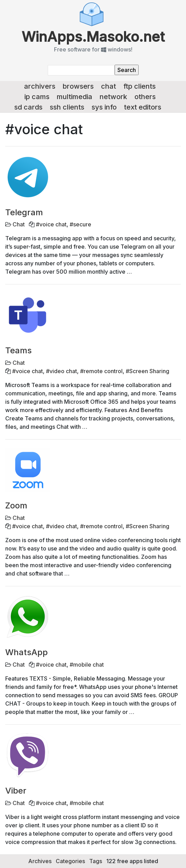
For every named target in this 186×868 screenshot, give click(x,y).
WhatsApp (26, 652)
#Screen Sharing (148, 371)
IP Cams (37, 97)
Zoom (16, 505)
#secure (80, 224)
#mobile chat (87, 665)
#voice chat (51, 224)
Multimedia (75, 97)
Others (145, 97)
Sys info (104, 107)
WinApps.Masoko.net (93, 37)
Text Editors (143, 107)
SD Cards (28, 107)
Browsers (78, 86)
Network (113, 97)
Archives (40, 861)
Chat (108, 86)
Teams (18, 350)
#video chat (61, 371)
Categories (70, 861)
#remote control (101, 371)
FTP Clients (139, 86)
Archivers (40, 86)
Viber (16, 791)
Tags (96, 861)
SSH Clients (67, 107)
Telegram (24, 212)
